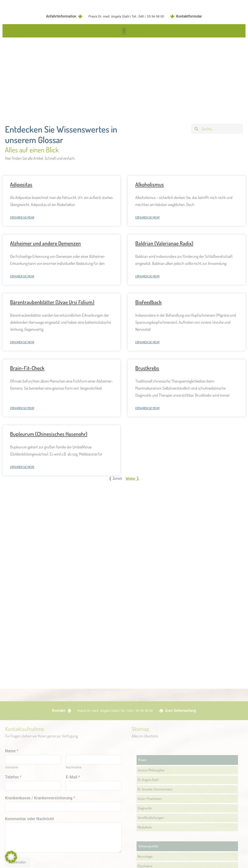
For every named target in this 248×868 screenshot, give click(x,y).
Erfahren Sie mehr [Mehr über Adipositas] (22, 217)
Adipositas (21, 184)
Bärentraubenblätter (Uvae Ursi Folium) (52, 302)
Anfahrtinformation (61, 14)
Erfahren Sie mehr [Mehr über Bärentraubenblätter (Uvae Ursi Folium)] (22, 342)
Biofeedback (148, 302)
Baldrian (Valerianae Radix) (164, 243)
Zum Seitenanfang (181, 820)
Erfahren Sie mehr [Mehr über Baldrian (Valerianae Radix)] (147, 276)
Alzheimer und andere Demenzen (45, 243)
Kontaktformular (189, 14)
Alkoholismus (150, 184)
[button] (124, 32)
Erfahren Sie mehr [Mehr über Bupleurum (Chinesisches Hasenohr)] (22, 467)
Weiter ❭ (132, 478)
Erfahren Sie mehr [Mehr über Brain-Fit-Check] (22, 408)
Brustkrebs (147, 368)
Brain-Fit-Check (27, 368)
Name (12, 861)
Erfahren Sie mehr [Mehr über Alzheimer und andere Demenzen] (22, 276)
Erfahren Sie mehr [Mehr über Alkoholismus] (147, 217)
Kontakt (58, 820)
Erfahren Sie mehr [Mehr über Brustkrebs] (147, 408)
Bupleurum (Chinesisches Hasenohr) (49, 434)
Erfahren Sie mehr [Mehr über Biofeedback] (147, 342)
